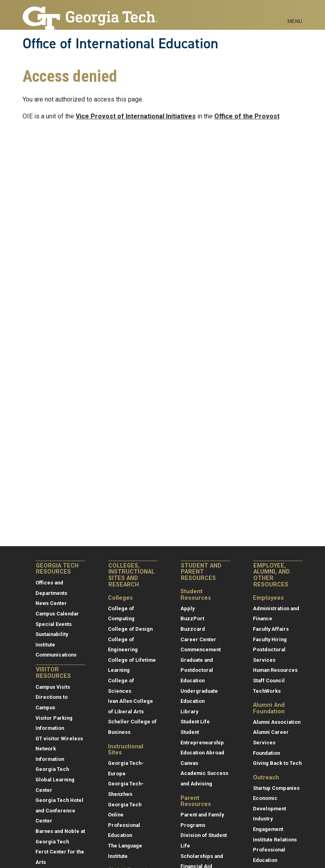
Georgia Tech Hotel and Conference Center (59, 810)
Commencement (201, 649)
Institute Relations (275, 840)
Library (189, 712)
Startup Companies (276, 788)
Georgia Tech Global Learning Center (55, 779)
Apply (187, 608)
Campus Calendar (57, 614)
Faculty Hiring (270, 639)
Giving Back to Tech (277, 763)
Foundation (266, 753)
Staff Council (269, 681)
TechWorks (267, 691)
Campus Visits (53, 687)
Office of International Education (120, 44)
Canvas (189, 763)
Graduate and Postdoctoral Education (197, 670)
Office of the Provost (247, 116)
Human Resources (275, 670)
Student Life (195, 722)
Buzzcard (193, 629)
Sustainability (52, 634)
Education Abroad (202, 753)
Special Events (54, 624)
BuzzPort (192, 618)
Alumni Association (277, 722)
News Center (51, 603)
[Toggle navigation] (295, 12)
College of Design (130, 629)
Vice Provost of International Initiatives (136, 116)
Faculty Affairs (271, 629)
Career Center (198, 639)
